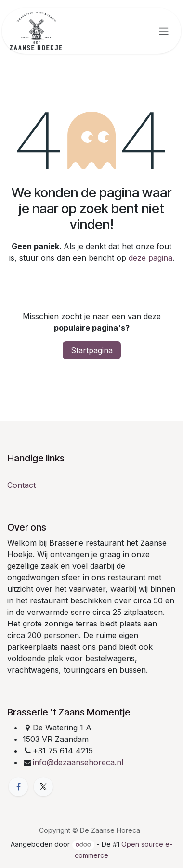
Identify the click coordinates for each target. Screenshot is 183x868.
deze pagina (150, 258)
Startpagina (92, 350)
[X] (43, 787)
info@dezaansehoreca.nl (78, 762)
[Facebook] (18, 787)
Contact (21, 485)
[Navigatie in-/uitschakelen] (164, 31)
